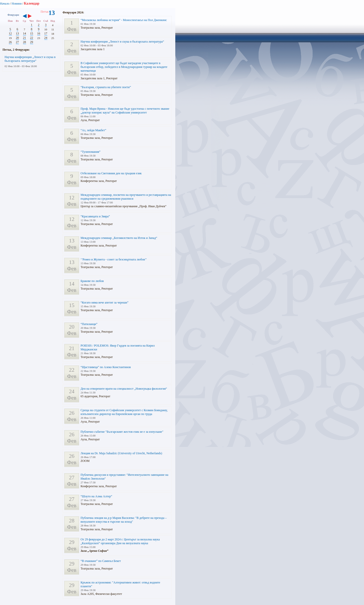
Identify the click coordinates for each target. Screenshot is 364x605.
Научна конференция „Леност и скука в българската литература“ (30, 59)
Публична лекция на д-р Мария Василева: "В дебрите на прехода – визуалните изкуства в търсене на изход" (124, 520)
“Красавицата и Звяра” (95, 216)
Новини (17, 4)
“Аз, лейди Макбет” (93, 130)
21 (25, 38)
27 (17, 42)
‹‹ (25, 16)
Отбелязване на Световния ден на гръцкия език (111, 173)
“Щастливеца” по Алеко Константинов (106, 367)
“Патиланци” (89, 324)
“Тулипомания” (91, 152)
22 (32, 38)
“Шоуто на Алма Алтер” (96, 496)
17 (46, 33)
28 (25, 42)
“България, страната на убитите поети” (106, 87)
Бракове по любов (92, 281)
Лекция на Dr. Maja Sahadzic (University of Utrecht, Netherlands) (121, 453)
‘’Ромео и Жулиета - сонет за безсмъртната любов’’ (114, 259)
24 (46, 38)
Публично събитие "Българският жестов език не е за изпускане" (122, 432)
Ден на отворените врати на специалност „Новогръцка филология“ (124, 389)
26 (10, 42)
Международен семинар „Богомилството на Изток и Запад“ (119, 238)
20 (17, 38)
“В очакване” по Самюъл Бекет (101, 561)
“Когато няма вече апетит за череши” (104, 302)
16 (39, 33)
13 (17, 33)
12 (10, 33)
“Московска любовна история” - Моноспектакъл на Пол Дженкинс (124, 20)
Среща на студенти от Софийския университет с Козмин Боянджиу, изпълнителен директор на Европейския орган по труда (124, 412)
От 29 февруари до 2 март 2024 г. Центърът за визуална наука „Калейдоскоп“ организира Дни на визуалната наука (120, 541)
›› (32, 16)
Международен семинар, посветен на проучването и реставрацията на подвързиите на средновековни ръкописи (126, 197)
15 (32, 33)
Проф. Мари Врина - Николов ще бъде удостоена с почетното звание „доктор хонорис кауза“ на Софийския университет (125, 111)
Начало (5, 4)
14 (25, 33)
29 (32, 42)
